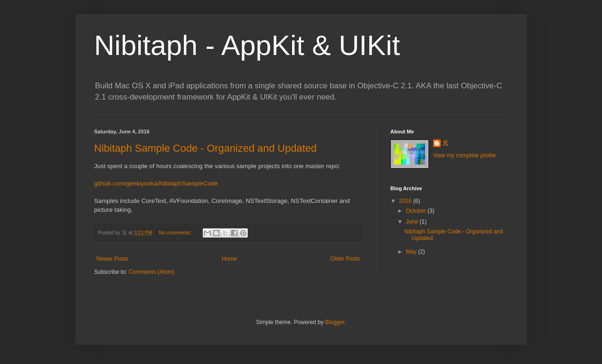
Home (230, 259)
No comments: (176, 232)
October (417, 211)
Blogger (335, 322)
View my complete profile (464, 155)
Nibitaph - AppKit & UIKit (247, 45)
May (412, 252)
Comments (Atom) (151, 272)
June (413, 222)
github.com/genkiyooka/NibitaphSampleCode (156, 183)
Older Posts (345, 259)
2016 (406, 201)
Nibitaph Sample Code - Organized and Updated (205, 148)
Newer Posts (112, 259)
